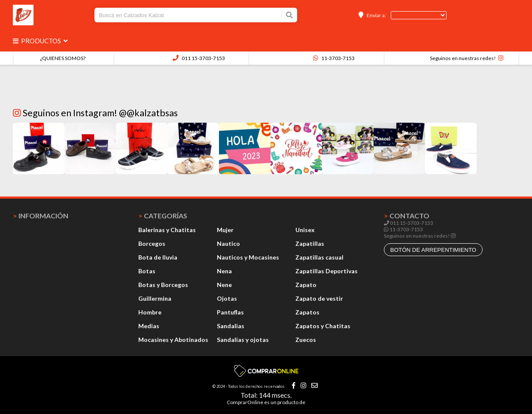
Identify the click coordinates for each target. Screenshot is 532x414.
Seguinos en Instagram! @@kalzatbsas (95, 113)
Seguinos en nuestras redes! (463, 58)
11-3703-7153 (334, 58)
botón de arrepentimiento (433, 250)
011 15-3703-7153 (199, 58)
